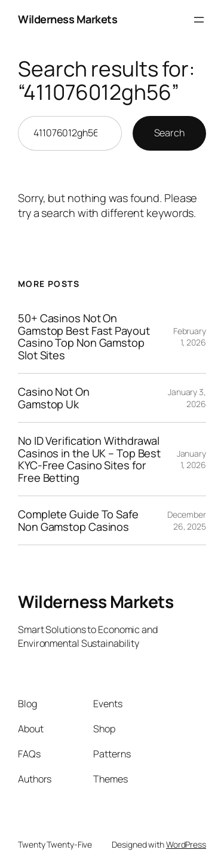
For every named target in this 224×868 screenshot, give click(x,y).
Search (169, 133)
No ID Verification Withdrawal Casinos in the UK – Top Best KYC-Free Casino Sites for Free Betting (89, 459)
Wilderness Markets (67, 19)
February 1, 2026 (190, 337)
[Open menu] (199, 20)
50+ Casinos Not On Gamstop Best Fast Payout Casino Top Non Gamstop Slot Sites (84, 337)
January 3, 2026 (187, 398)
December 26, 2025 (187, 520)
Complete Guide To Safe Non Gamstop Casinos (78, 520)
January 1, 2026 (191, 459)
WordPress (186, 844)
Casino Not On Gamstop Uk (54, 398)
